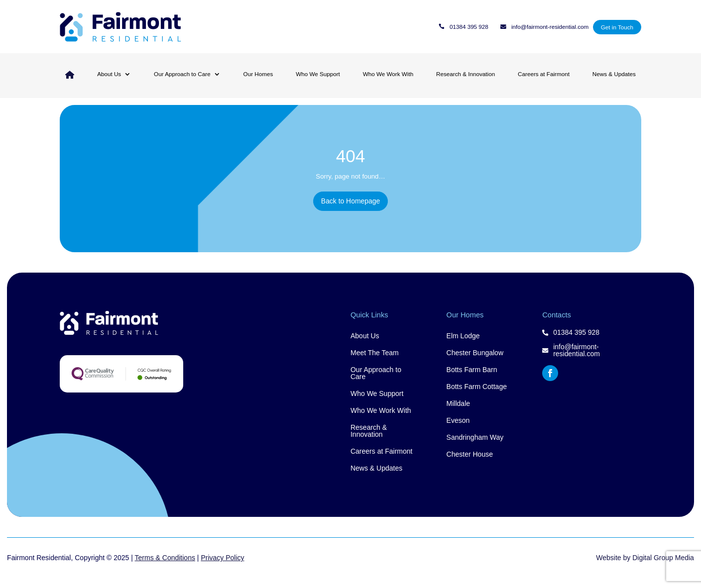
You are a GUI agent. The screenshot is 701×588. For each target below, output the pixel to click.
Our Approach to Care (182, 74)
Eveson (458, 431)
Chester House (470, 464)
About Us (109, 74)
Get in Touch (617, 27)
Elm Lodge (463, 346)
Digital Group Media (663, 568)
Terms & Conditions (165, 568)
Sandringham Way (475, 447)
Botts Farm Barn (472, 380)
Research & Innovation (466, 74)
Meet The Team (375, 363)
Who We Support (318, 74)
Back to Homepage (350, 213)
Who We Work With (388, 74)
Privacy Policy (222, 568)
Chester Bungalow (475, 363)
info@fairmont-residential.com (550, 27)
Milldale (458, 414)
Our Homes (258, 74)
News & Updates (614, 74)
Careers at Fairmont (544, 74)
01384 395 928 (469, 27)
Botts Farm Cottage (477, 397)
